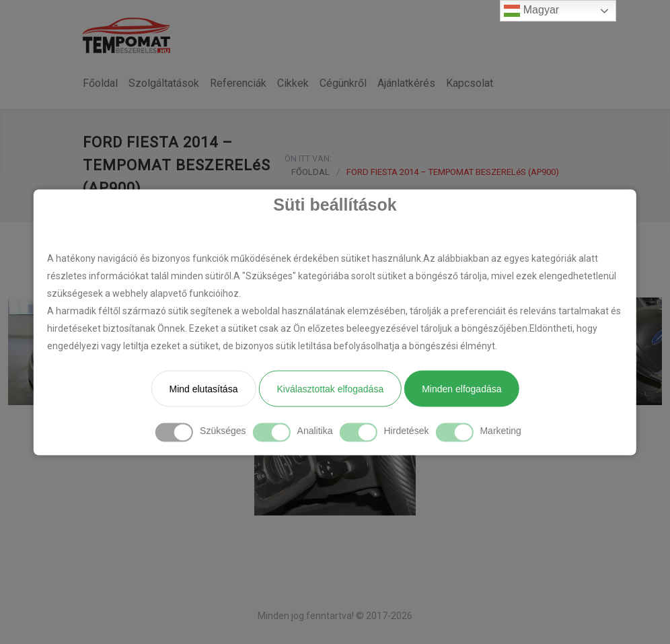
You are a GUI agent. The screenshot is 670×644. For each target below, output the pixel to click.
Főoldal (100, 83)
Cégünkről (343, 83)
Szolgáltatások (164, 83)
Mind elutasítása (203, 388)
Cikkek (293, 83)
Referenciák (238, 83)
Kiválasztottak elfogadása (330, 388)
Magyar (531, 11)
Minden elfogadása (461, 388)
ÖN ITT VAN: (308, 158)
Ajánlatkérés (406, 83)
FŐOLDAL (310, 172)
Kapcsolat (470, 83)
